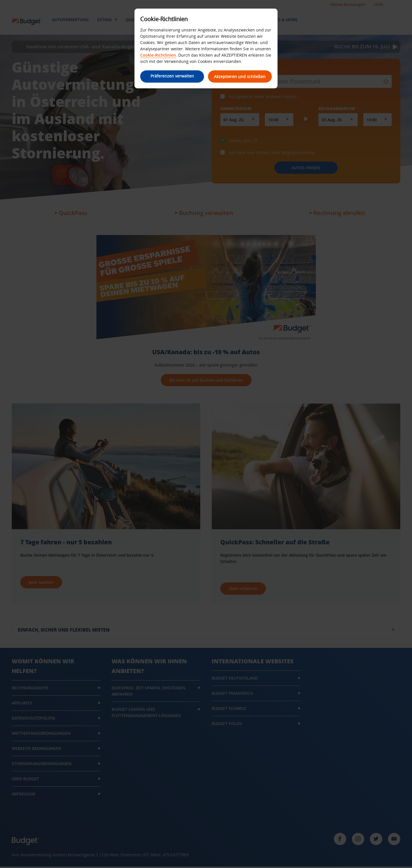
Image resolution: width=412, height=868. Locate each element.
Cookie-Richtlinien (158, 55)
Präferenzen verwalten (172, 76)
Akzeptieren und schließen (240, 76)
